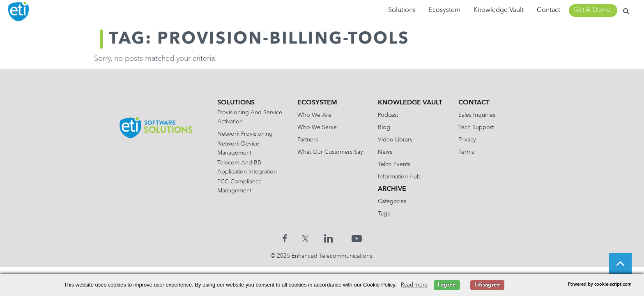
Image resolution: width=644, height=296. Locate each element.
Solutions (402, 10)
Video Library (396, 140)
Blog (385, 127)
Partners (307, 140)
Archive (393, 189)
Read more (414, 285)
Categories (393, 201)
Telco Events (395, 164)
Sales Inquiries (478, 115)
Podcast (389, 115)
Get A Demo (592, 10)
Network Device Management (236, 148)
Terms (468, 152)
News (386, 152)
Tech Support (478, 127)
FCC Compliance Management (237, 186)
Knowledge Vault (499, 10)
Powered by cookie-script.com (600, 285)
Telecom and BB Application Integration (245, 167)
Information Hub (400, 177)
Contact (549, 10)
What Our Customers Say (330, 152)
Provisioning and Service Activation (248, 117)
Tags (385, 214)
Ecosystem (445, 10)
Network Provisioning (243, 134)
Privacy (469, 140)
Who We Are (314, 115)
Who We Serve (317, 127)
